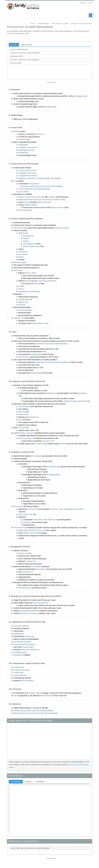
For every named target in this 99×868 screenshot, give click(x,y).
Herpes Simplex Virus (31, 246)
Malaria (21, 257)
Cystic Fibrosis (24, 192)
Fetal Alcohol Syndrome (47, 281)
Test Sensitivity (24, 428)
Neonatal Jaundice (20, 652)
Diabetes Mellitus (31, 205)
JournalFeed (40, 782)
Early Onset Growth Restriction (44, 520)
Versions (83, 3)
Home (33, 24)
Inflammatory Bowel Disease (29, 200)
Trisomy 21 (40, 134)
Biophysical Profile (25, 530)
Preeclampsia (55, 178)
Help (91, 3)
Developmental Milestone (29, 611)
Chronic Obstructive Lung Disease (31, 189)
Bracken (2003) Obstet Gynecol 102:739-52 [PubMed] (43, 186)
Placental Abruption (25, 310)
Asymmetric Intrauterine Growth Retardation (25, 53)
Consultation (36, 456)
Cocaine (21, 286)
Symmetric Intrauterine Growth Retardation (25, 60)
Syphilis (26, 238)
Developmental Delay (21, 670)
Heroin (27, 292)
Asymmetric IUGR (16, 56)
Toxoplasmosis (28, 236)
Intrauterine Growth (61, 228)
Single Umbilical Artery (39, 323)
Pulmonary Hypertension (30, 650)
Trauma (21, 420)
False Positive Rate (25, 514)
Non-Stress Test (40, 530)
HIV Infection (23, 254)
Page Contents (26, 45)
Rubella (26, 241)
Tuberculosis (23, 252)
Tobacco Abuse (57, 207)
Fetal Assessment (20, 528)
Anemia (27, 202)
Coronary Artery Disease (27, 170)
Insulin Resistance (27, 681)
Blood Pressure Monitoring (29, 613)
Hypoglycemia (19, 634)
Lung (15, 181)
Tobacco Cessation (25, 553)
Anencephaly (23, 145)
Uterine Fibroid (19, 228)
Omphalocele (23, 153)
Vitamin (39, 693)
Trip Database (16, 782)
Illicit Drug (17, 270)
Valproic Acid (23, 302)
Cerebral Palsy (19, 667)
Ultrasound (40, 444)
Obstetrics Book (43, 24)
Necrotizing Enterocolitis (22, 642)
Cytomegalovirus (29, 244)
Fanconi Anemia (24, 139)
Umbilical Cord (19, 318)
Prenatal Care (34, 417)
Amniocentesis (78, 509)
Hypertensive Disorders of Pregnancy (32, 178)
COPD (47, 189)
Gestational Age (81, 96)
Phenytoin (22, 305)
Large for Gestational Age (19, 49)
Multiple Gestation (20, 262)
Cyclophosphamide (25, 299)
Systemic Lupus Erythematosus (30, 197)
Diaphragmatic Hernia (26, 150)
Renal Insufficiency (25, 210)
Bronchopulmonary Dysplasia (24, 644)
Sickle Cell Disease (44, 202)
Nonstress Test (28, 572)
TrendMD (28, 782)
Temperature (18, 655)
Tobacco (21, 289)
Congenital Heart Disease (28, 147)
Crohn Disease (46, 200)
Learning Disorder (20, 675)
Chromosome (23, 357)
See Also (14, 45)
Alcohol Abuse (24, 414)
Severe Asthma (34, 184)
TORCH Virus (23, 233)
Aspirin (16, 696)
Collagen (52, 197)
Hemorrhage (30, 636)
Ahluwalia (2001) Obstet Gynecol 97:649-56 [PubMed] (33, 711)
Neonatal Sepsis (28, 647)
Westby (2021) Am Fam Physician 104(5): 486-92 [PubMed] (35, 713)
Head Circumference (26, 438)
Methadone (35, 292)
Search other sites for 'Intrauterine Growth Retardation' (30, 848)
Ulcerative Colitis (58, 200)
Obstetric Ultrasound (27, 433)
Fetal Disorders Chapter (60, 24)
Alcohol (28, 281)
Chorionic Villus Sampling (61, 509)
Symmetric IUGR (16, 63)
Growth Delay (19, 673)
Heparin (32, 693)
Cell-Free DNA (33, 509)
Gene (16, 131)
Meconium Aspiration (21, 626)
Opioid (21, 292)
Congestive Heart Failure (27, 173)
